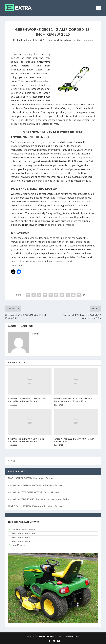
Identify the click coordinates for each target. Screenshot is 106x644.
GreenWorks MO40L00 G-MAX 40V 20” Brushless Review (35, 485)
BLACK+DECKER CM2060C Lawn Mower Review (30, 478)
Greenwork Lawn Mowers (61, 40)
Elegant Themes (47, 636)
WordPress (73, 636)
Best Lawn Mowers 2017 (23, 533)
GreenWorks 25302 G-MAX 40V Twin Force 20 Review (33, 492)
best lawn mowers (34, 225)
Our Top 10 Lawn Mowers (24, 530)
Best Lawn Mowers (21, 537)
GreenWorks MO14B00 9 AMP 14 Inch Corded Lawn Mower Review (27, 400)
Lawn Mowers (18, 545)
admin (28, 40)
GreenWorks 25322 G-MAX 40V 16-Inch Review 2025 (74, 440)
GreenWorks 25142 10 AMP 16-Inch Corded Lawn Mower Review (26, 440)
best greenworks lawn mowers (52, 221)
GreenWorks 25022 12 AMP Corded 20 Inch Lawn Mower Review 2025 (74, 400)
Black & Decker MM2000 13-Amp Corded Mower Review (35, 506)
